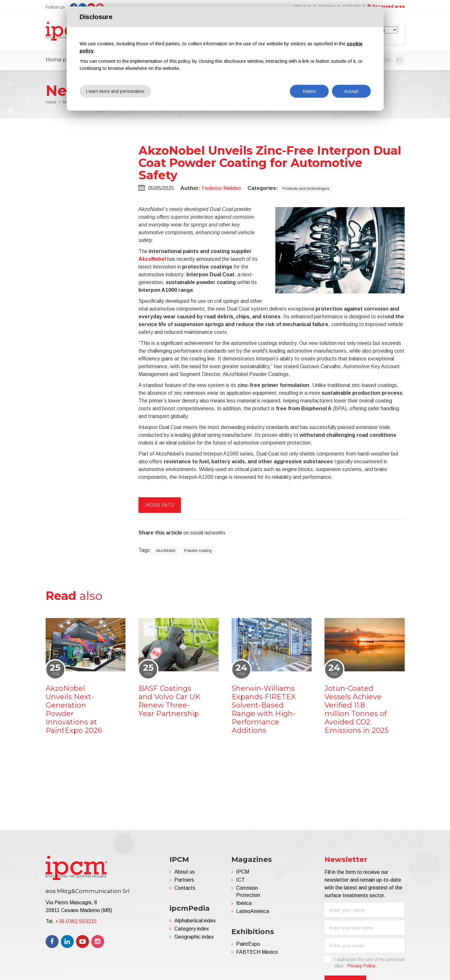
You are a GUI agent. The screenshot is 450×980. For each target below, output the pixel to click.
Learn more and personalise (116, 91)
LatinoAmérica (253, 914)
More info (160, 507)
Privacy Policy (362, 968)
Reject (309, 91)
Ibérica (244, 906)
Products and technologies (306, 191)
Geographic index (194, 939)
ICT (241, 882)
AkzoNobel (152, 261)
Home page (61, 62)
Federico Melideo (221, 190)
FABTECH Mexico (257, 955)
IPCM (243, 874)
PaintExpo (248, 947)
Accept (351, 91)
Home (51, 105)
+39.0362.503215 (76, 924)
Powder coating (198, 553)
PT (399, 63)
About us (185, 874)
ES (388, 63)
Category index (192, 931)
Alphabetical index (195, 923)
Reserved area (387, 6)
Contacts (185, 891)
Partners (184, 882)
